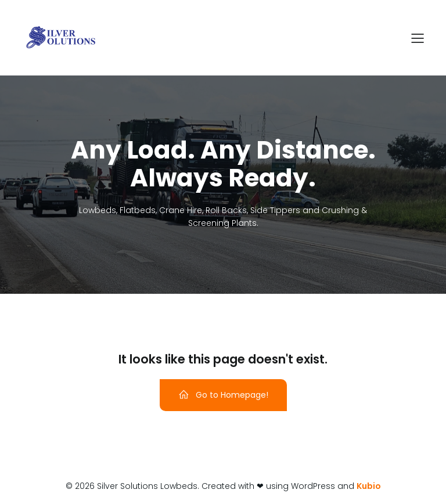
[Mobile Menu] (418, 38)
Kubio (369, 486)
